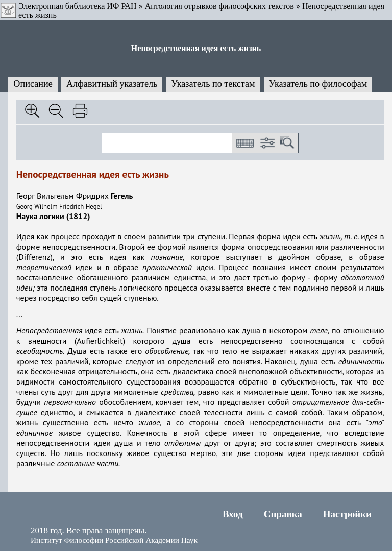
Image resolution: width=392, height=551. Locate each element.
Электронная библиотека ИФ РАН (77, 6)
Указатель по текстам (213, 84)
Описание (33, 84)
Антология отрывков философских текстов (219, 6)
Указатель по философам (318, 84)
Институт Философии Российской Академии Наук (114, 540)
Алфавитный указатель (112, 84)
